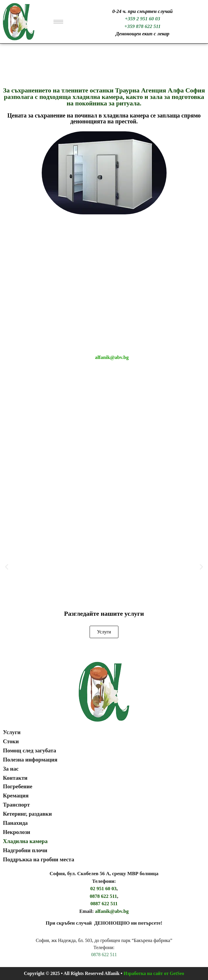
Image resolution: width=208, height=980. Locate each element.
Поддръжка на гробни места (38, 859)
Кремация (16, 796)
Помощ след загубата (30, 750)
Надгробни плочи (25, 850)
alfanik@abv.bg (112, 357)
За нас (11, 769)
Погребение (18, 786)
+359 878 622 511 (142, 26)
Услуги (12, 732)
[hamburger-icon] (58, 22)
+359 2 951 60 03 (142, 19)
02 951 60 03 (103, 889)
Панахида (15, 823)
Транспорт (16, 805)
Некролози (17, 832)
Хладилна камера (25, 841)
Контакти (15, 778)
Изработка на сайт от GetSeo (154, 973)
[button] (7, 567)
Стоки (11, 741)
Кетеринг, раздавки (27, 814)
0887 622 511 (104, 904)
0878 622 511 (104, 896)
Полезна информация (30, 760)
